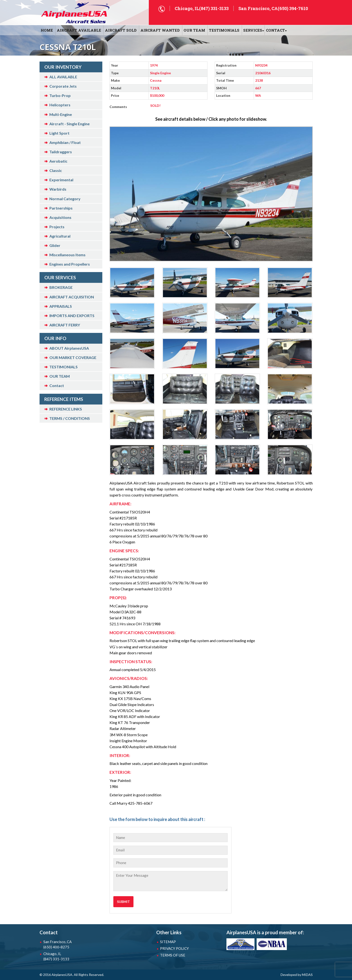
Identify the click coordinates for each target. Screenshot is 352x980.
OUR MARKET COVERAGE (73, 357)
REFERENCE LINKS (66, 409)
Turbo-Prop (60, 95)
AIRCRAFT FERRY (65, 325)
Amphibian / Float (65, 142)
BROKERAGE (61, 287)
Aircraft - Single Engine (69, 124)
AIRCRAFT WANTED (160, 30)
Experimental (61, 180)
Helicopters (60, 105)
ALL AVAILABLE (63, 77)
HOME (47, 30)
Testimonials (224, 30)
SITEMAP (168, 942)
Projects (57, 227)
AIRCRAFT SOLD (121, 30)
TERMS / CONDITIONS (70, 418)
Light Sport (59, 133)
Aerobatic (58, 161)
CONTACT (275, 30)
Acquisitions (60, 217)
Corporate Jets (63, 86)
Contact (57, 385)
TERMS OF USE (173, 955)
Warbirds (58, 189)
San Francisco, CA (68, 945)
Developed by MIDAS (297, 975)
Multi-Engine (61, 114)
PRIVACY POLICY (174, 948)
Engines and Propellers (70, 264)
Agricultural (60, 236)
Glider (55, 245)
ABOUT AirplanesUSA (69, 348)
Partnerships (61, 208)
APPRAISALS (61, 306)
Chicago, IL (68, 957)
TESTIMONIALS (63, 367)
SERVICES (253, 30)
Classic (56, 170)
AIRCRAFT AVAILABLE (79, 30)
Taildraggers (61, 152)
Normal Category (65, 199)
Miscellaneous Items (67, 255)
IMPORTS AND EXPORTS (72, 316)
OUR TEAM (194, 30)
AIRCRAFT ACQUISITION (72, 297)
